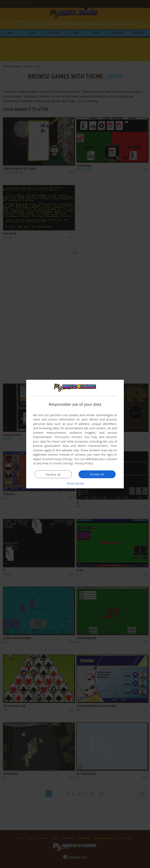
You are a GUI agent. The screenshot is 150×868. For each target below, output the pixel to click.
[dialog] (75, 434)
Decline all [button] (53, 474)
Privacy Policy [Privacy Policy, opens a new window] (84, 463)
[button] (75, 483)
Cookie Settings (63, 463)
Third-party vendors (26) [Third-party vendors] (72, 437)
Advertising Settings (59, 459)
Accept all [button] (97, 474)
